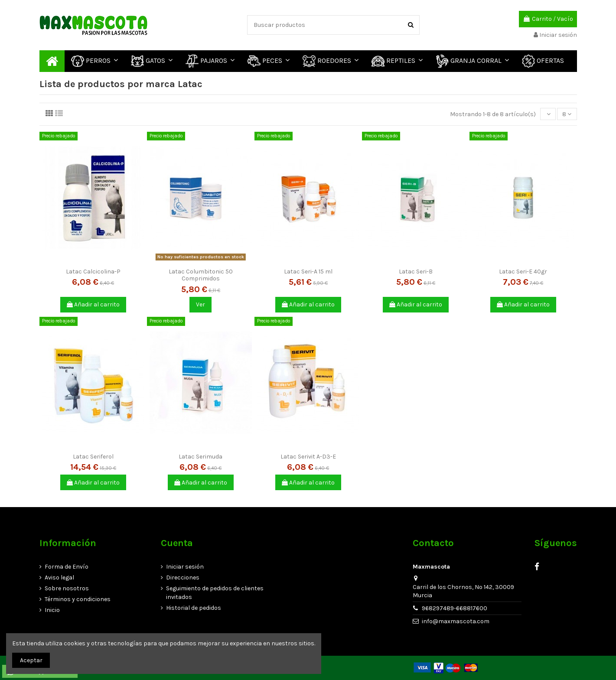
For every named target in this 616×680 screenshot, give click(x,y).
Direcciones (183, 578)
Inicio (52, 610)
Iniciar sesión (185, 567)
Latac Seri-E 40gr (523, 272)
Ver (200, 304)
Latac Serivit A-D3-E (308, 457)
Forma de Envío (67, 567)
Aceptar (31, 660)
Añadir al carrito (93, 304)
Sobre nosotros (67, 588)
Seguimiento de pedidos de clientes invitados (215, 593)
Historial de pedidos (194, 608)
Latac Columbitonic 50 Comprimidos (201, 275)
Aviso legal (59, 578)
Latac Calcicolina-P (93, 272)
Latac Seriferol (93, 457)
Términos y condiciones (78, 599)
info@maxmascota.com (456, 621)
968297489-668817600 (455, 608)
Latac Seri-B (416, 272)
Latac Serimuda (200, 457)
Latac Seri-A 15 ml (308, 272)
